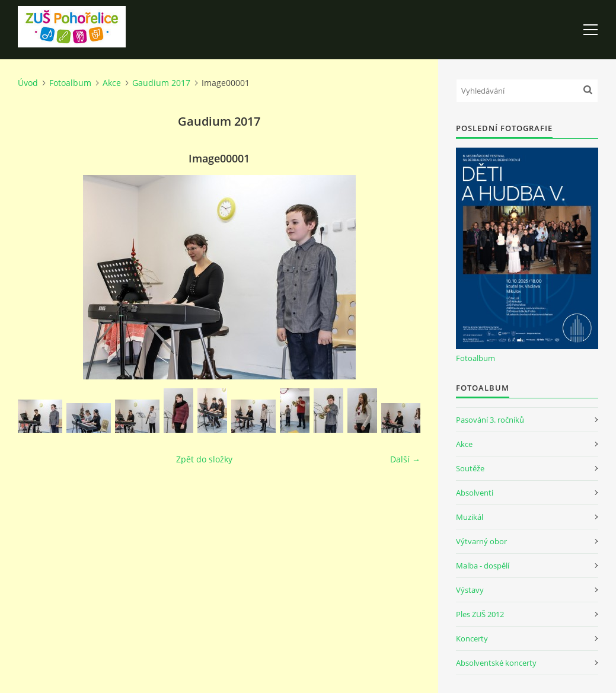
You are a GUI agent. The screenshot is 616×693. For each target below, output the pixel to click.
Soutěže (470, 468)
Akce (112, 83)
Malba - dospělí (483, 566)
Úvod (28, 83)
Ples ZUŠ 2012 (480, 614)
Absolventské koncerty (496, 663)
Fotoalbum (70, 83)
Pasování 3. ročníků (490, 420)
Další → (405, 459)
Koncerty (472, 638)
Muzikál (470, 517)
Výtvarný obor (481, 541)
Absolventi (475, 493)
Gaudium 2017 (161, 83)
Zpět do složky (204, 459)
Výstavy (470, 590)
